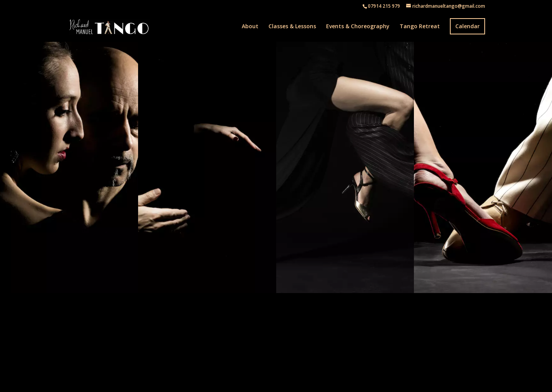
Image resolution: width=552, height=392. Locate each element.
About (250, 27)
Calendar (467, 26)
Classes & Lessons (292, 27)
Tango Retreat (420, 27)
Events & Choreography (358, 27)
